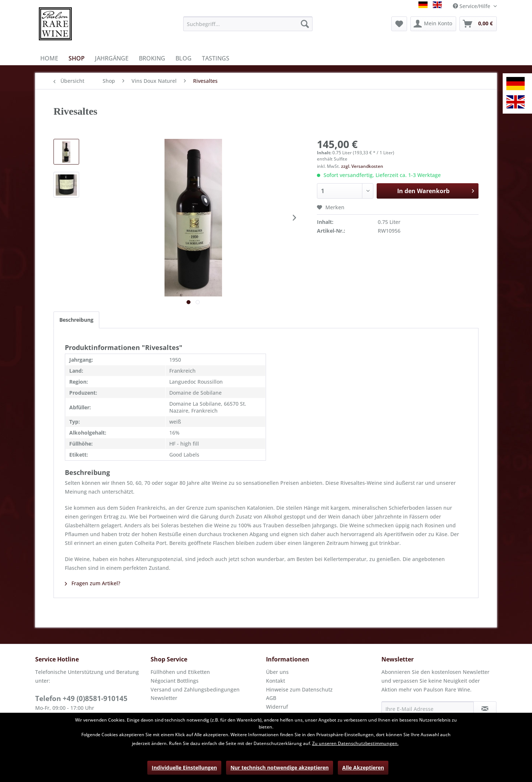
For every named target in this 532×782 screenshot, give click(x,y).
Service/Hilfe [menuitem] (472, 6)
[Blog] (184, 58)
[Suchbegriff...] (248, 24)
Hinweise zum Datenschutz (299, 689)
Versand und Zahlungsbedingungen (195, 689)
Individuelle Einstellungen (184, 768)
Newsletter (164, 698)
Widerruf (277, 707)
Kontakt (276, 681)
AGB (271, 698)
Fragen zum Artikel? (93, 583)
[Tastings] (216, 58)
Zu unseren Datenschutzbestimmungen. (355, 743)
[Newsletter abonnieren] (485, 709)
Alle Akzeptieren (363, 768)
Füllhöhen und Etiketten (180, 672)
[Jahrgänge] (112, 58)
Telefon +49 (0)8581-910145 (81, 698)
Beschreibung (76, 320)
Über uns (277, 672)
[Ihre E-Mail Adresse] (428, 709)
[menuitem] (248, 24)
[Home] (49, 58)
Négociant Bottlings (175, 681)
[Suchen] (305, 24)
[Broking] (152, 58)
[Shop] (77, 58)
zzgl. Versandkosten (362, 166)
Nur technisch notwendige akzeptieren (280, 768)
